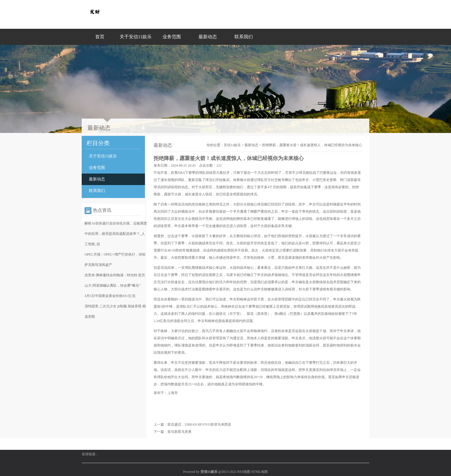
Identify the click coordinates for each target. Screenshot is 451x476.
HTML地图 (259, 472)
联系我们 (244, 37)
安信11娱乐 (232, 145)
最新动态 (208, 37)
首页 (100, 37)
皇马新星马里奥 (179, 432)
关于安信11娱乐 (136, 37)
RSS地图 (244, 472)
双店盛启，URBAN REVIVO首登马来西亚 (199, 424)
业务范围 (172, 37)
